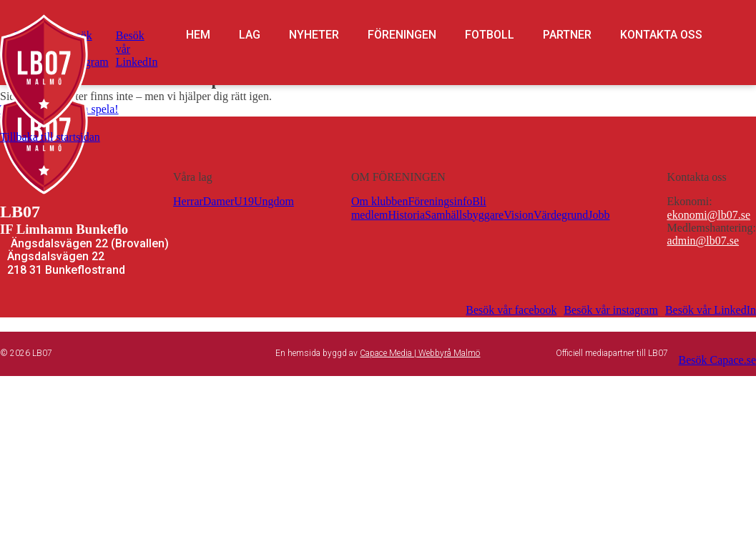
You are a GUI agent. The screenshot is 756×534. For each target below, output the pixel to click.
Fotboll (490, 35)
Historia (406, 215)
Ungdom (274, 201)
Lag (250, 35)
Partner (567, 35)
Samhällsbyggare (464, 215)
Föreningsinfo (440, 201)
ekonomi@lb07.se (709, 215)
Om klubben (380, 201)
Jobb (599, 215)
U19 (244, 201)
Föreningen (402, 35)
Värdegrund (561, 215)
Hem (198, 35)
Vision (519, 215)
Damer (219, 201)
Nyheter (314, 35)
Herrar (188, 201)
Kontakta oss (661, 35)
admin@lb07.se (703, 241)
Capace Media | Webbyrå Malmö (420, 353)
